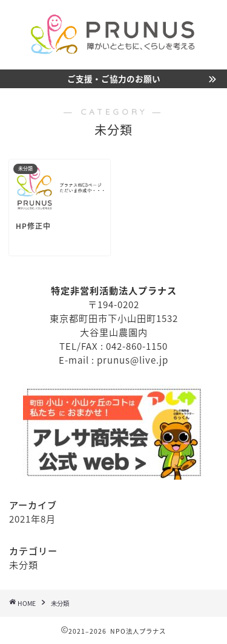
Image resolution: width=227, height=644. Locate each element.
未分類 (24, 565)
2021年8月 (32, 519)
